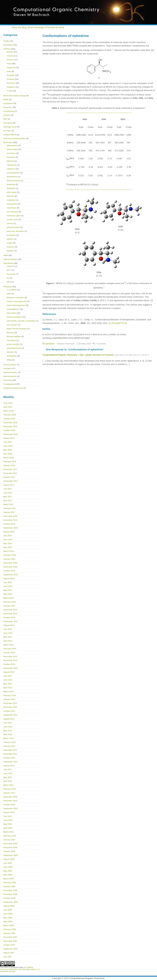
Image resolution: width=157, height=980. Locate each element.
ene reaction (12, 325)
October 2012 (9, 711)
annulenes (11, 153)
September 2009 (11, 855)
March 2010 (9, 832)
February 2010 (10, 836)
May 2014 (8, 637)
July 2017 (8, 489)
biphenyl (10, 161)
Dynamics (8, 107)
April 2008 (8, 922)
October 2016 (9, 524)
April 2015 (8, 594)
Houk (9, 64)
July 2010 (8, 816)
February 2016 (10, 555)
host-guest (8, 123)
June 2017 (8, 493)
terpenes (11, 247)
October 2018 (9, 430)
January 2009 (9, 886)
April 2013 (8, 688)
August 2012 (9, 719)
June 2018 (8, 446)
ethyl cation (12, 192)
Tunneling (8, 380)
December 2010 (10, 797)
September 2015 (11, 575)
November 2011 (10, 754)
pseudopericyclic (14, 348)
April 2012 (8, 734)
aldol (9, 294)
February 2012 (10, 742)
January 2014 (9, 653)
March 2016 (9, 551)
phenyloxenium (13, 227)
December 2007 (10, 937)
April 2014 (8, 641)
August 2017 (9, 485)
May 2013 (8, 684)
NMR (6, 255)
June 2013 (8, 680)
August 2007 (9, 953)
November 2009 (10, 847)
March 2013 (9, 692)
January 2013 (9, 699)
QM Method (8, 263)
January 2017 (9, 512)
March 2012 (9, 738)
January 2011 (9, 793)
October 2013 (9, 664)
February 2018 (10, 462)
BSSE (6, 99)
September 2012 (11, 715)
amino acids (12, 149)
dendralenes (12, 177)
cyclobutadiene (13, 173)
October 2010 (9, 805)
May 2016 (8, 543)
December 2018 (10, 423)
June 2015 (8, 586)
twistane (10, 251)
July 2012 (8, 723)
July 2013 (8, 676)
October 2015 (9, 571)
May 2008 (8, 918)
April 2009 (8, 875)
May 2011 (8, 777)
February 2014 (10, 649)
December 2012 (10, 703)
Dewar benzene (14, 181)
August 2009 (9, 859)
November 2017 (10, 473)
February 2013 (10, 695)
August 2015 (9, 578)
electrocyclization (14, 317)
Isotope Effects (10, 135)
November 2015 (10, 567)
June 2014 (8, 633)
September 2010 (11, 808)
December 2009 (10, 844)
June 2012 (8, 727)
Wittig (9, 360)
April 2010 (8, 828)
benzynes (11, 157)
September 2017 (11, 481)
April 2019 (8, 407)
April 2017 (8, 501)
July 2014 (8, 629)
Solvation (7, 368)
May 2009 (8, 871)
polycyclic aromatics (15, 231)
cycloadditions (13, 309)
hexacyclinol (12, 204)
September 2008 (11, 902)
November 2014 (10, 614)
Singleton (11, 87)
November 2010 (10, 801)
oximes (10, 223)
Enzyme (7, 115)
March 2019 (9, 411)
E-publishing (9, 111)
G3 (8, 278)
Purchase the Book (55, 27)
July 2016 (8, 536)
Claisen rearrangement (17, 301)
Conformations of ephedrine (66, 36)
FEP (5, 119)
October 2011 (9, 758)
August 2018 (9, 438)
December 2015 (10, 563)
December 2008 (10, 890)
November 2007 (10, 941)
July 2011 (8, 769)
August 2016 (9, 532)
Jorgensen (11, 67)
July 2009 (8, 863)
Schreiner (11, 83)
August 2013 (9, 672)
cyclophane (8, 103)
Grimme (10, 60)
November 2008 (10, 894)
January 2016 (9, 559)
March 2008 (9, 925)
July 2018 (8, 442)
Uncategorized (10, 384)
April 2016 (8, 547)
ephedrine (50, 344)
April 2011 (8, 781)
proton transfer (13, 344)
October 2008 (9, 898)
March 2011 (9, 785)
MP (8, 282)
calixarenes (12, 165)
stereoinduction (10, 376)
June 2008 (8, 914)
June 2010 (8, 820)
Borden (10, 52)
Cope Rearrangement (16, 305)
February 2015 (10, 602)
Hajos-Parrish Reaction (17, 329)
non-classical (12, 212)
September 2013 (11, 668)
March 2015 (9, 598)
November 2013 (10, 660)
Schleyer (11, 79)
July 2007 (8, 957)
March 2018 (9, 458)
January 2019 (9, 419)
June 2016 (8, 539)
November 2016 (10, 520)
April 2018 (8, 454)
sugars (10, 243)
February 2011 (10, 789)
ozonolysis (11, 340)
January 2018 (9, 465)
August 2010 (9, 812)
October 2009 (9, 851)
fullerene (10, 196)
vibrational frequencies (13, 388)
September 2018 (11, 434)
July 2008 (8, 910)
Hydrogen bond (10, 127)
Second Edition (10, 365)
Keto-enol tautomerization (14, 138)
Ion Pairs (7, 131)
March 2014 (9, 645)
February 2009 (10, 883)
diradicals (11, 184)
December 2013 (10, 656)
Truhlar (10, 91)
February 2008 (10, 929)
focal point (11, 274)
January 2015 (9, 606)
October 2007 (9, 945)
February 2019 (10, 415)
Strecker (10, 352)
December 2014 (10, 610)
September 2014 (11, 621)
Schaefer (11, 75)
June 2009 (8, 867)
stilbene (10, 239)
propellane (11, 235)
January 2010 (9, 840)
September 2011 (11, 762)
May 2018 (8, 450)
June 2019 (8, 403)
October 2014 (9, 617)
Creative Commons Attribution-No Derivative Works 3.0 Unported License (20, 969)
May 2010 (8, 824)
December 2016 (10, 516)
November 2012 (10, 707)
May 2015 (8, 590)
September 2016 (11, 528)
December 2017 (10, 469)
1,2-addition (12, 290)
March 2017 (9, 504)
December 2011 (10, 750)
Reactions (8, 287)
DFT (9, 270)
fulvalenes (11, 200)
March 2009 (9, 879)
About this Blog (19, 27)
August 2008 (9, 906)
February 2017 (10, 508)
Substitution (12, 356)
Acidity (6, 41)
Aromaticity (8, 45)
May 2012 (8, 731)
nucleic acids (12, 219)
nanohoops (12, 208)
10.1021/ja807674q (117, 323)
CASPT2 (11, 266)
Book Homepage (36, 27)
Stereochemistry (10, 372)
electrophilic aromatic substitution (21, 321)
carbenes (11, 169)
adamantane (12, 145)
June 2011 (8, 773)
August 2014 (9, 625)
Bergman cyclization (15, 297)
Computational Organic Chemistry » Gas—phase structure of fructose (78, 355)
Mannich (10, 333)
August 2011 (9, 766)
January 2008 (9, 933)
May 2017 (8, 497)
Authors (7, 49)
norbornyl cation (14, 216)
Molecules (8, 142)
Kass (9, 71)
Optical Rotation (10, 259)
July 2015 (8, 582)
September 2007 (11, 949)
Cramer (10, 56)
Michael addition (14, 336)
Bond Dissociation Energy (15, 96)
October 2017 (9, 477)
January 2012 (9, 746)
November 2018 (10, 426)
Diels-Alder (12, 313)
